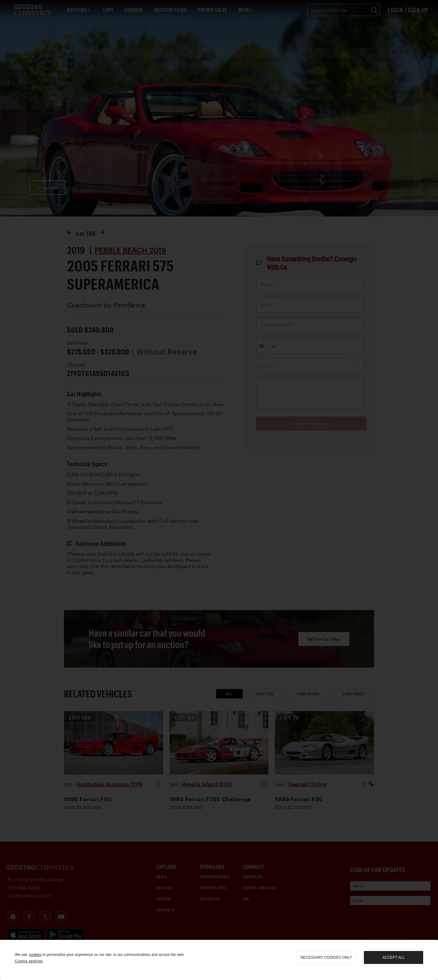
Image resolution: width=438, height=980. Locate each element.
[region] (219, 960)
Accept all (394, 957)
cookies (35, 955)
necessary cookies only (326, 957)
